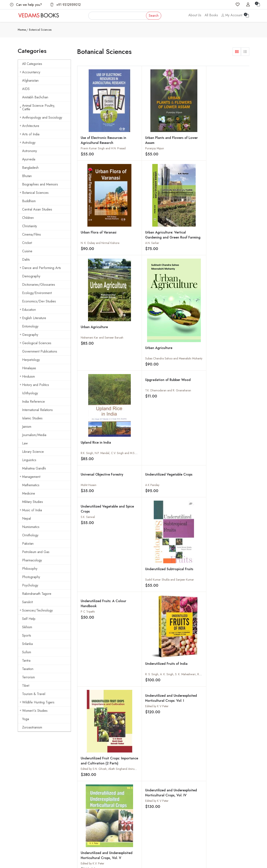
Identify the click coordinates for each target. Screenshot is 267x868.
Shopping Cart (106, 797)
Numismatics (31, 527)
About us (102, 781)
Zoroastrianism (32, 727)
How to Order (185, 781)
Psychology (30, 585)
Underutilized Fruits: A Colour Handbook (98, 340)
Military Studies (33, 502)
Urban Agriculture (94, 214)
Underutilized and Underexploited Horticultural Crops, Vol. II (225, 427)
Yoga (26, 719)
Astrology (28, 143)
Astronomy (30, 151)
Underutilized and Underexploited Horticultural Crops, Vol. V (96, 475)
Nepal (26, 518)
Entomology (30, 326)
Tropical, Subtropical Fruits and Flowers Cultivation (97, 536)
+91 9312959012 (65, 5)
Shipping (142, 789)
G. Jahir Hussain (133, 542)
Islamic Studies (32, 418)
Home (22, 30)
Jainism (27, 427)
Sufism (27, 652)
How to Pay (183, 789)
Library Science (33, 452)
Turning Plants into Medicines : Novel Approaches (181, 504)
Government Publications (40, 351)
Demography (31, 276)
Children (28, 218)
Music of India (31, 510)
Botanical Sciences (34, 193)
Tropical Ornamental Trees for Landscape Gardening (182, 568)
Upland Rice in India (182, 215)
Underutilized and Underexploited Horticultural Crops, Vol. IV (139, 427)
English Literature (33, 318)
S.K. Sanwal (174, 260)
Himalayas (29, 368)
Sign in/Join (104, 806)
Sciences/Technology (36, 610)
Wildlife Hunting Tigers (37, 702)
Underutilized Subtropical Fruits (223, 308)
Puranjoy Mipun (133, 134)
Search (154, 16)
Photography (31, 577)
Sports (27, 635)
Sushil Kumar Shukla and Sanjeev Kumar (234, 316)
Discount (181, 797)
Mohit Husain (89, 260)
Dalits (26, 260)
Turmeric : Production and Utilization (226, 502)
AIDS (26, 89)
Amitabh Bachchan (35, 97)
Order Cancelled (187, 806)
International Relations (37, 410)
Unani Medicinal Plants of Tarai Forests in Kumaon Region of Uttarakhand (141, 507)
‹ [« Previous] (82, 593)
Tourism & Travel (34, 694)
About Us (195, 15)
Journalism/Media (34, 435)
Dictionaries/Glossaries (39, 285)
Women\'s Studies (34, 711)
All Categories (32, 64)
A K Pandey (131, 260)
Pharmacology (32, 560)
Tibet (26, 686)
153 (233, 593)
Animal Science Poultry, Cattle (37, 107)
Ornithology (30, 535)
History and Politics (34, 385)
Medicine (29, 493)
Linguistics (29, 460)
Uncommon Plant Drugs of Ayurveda (98, 502)
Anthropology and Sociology (41, 117)
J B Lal (213, 542)
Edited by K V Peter (221, 348)
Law (25, 443)
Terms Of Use (145, 797)
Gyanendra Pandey (93, 510)
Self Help (29, 619)
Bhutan (27, 176)
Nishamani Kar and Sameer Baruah (102, 225)
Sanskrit (27, 602)
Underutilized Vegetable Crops (137, 252)
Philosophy (30, 569)
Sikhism (27, 627)
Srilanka (27, 644)
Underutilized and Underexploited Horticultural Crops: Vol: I (225, 345)
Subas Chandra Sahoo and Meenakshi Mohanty (152, 228)
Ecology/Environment (37, 293)
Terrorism (28, 677)
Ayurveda (29, 159)
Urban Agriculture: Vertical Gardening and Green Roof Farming (228, 132)
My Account (232, 15)
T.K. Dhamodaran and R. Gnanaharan (233, 172)
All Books (211, 15)
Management (30, 477)
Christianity (30, 226)
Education (28, 310)
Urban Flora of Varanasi (185, 126)
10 (193, 593)
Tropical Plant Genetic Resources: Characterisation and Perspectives (141, 570)
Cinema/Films (31, 234)
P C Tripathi (88, 348)
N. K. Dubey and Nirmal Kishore (186, 137)
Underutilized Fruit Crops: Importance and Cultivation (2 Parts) (184, 392)
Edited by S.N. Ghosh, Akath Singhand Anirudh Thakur (200, 398)
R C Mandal (88, 574)
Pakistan (28, 544)
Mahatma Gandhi (34, 468)
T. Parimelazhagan (178, 510)
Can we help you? (26, 5)
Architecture (29, 126)
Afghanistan (30, 81)
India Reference (33, 402)
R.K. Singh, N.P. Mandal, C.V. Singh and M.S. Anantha (199, 225)
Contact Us (143, 781)
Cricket (27, 243)
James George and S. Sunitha (185, 542)
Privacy (141, 806)
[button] (237, 52)
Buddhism (29, 201)
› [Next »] (83, 603)
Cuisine (27, 251)
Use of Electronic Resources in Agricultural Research (97, 135)
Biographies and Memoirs (40, 184)
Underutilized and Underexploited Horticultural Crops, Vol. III (182, 427)
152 (219, 593)
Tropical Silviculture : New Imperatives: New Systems (226, 536)
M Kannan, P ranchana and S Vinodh (189, 574)
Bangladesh (30, 168)
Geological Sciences (35, 343)
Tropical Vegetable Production (138, 534)
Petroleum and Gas (36, 552)
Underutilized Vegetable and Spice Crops (183, 254)
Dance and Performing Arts (40, 268)
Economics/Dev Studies (39, 301)
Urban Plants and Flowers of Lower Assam (142, 126)
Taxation (28, 669)
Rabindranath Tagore (37, 594)
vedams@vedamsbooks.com (35, 808)
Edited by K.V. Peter (93, 478)
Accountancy (30, 72)
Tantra (26, 661)
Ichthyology (30, 393)
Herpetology (31, 360)
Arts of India (30, 134)
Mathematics (31, 485)
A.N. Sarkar (217, 138)
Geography (29, 335)
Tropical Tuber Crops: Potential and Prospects (185, 534)
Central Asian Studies (37, 209)
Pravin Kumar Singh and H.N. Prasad (103, 140)
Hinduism (27, 376)
